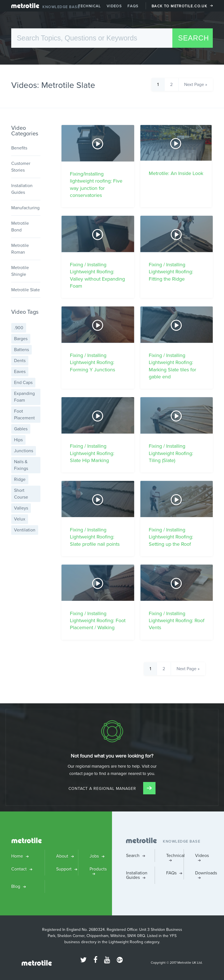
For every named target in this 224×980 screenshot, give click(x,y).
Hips (18, 440)
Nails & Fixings (21, 465)
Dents (20, 361)
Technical (90, 6)
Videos (114, 6)
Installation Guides (22, 189)
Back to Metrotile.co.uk (179, 6)
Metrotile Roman (20, 249)
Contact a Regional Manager (112, 789)
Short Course (21, 494)
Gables (21, 429)
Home (17, 856)
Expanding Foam (24, 397)
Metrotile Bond (20, 227)
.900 (19, 328)
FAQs (133, 6)
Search (133, 855)
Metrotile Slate (26, 290)
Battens (21, 350)
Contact (19, 869)
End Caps (23, 382)
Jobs (94, 856)
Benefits (19, 148)
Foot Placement (24, 414)
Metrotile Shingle (20, 271)
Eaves (20, 371)
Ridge (20, 479)
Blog (16, 886)
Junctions (24, 451)
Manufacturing (25, 208)
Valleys (21, 508)
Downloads (204, 873)
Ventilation (25, 530)
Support (64, 869)
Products (98, 869)
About (62, 856)
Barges (21, 339)
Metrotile (25, 7)
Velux (20, 519)
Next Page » (196, 84)
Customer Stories (21, 167)
